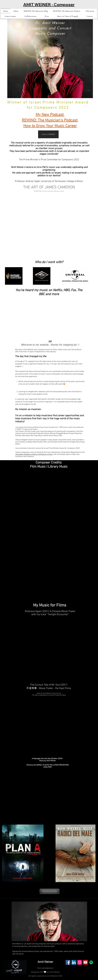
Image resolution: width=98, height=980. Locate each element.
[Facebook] (68, 962)
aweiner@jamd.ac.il (47, 968)
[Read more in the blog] (50, 891)
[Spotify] (91, 962)
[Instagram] (80, 962)
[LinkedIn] (74, 962)
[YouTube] (85, 962)
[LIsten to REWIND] (48, 134)
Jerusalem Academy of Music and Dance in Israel (34, 454)
